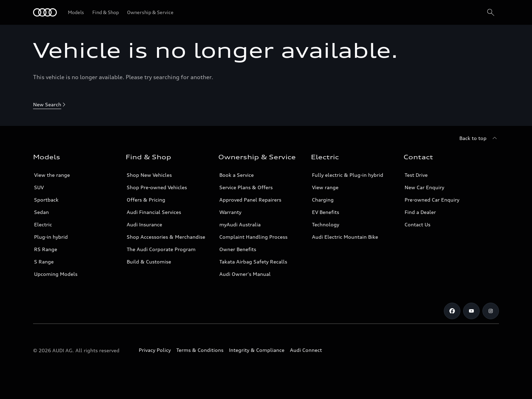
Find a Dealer (420, 212)
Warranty (230, 212)
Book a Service (237, 175)
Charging (323, 200)
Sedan (41, 212)
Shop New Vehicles (149, 175)
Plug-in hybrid (51, 237)
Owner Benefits (238, 249)
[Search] (491, 12)
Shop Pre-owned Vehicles (157, 187)
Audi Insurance (144, 224)
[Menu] (45, 12)
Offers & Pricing (146, 200)
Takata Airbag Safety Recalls (253, 262)
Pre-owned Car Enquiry (432, 200)
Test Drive (416, 175)
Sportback (46, 200)
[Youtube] (471, 311)
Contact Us (418, 224)
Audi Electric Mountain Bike (345, 237)
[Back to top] (479, 138)
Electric (43, 224)
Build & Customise (149, 262)
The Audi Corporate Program (161, 249)
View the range (52, 175)
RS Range (46, 249)
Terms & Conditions (200, 350)
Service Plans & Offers (246, 187)
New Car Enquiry (424, 187)
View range (325, 187)
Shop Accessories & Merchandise (166, 237)
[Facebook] (452, 311)
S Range (44, 262)
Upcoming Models (56, 274)
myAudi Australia (240, 224)
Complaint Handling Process (253, 237)
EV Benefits (326, 212)
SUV (39, 187)
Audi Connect (306, 350)
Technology (326, 224)
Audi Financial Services (154, 212)
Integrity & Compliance (257, 350)
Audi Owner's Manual (245, 274)
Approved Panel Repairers (250, 200)
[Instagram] (491, 311)
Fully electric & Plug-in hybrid (348, 175)
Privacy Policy (155, 350)
